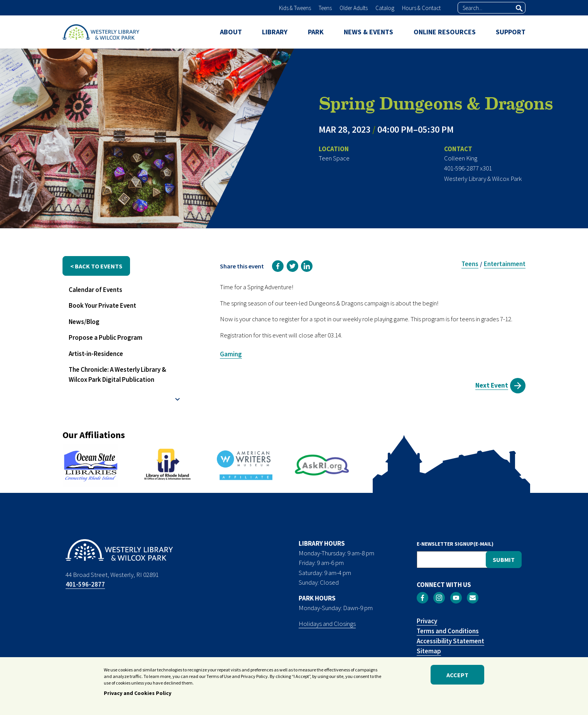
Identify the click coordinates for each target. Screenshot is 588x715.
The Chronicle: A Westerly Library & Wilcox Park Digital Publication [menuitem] (117, 374)
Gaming (231, 354)
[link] (278, 266)
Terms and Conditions (448, 631)
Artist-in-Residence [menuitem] (96, 354)
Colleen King (461, 158)
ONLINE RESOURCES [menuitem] (445, 32)
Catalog (385, 8)
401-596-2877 (85, 584)
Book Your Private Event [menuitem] (102, 305)
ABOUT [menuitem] (231, 32)
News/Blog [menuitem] (84, 322)
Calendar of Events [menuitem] (95, 290)
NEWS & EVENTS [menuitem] (368, 32)
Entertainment (505, 264)
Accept (457, 675)
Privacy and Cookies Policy (138, 693)
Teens (325, 8)
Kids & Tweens (295, 8)
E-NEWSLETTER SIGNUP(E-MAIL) (455, 544)
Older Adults (354, 8)
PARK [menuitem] (316, 32)
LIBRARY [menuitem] (275, 32)
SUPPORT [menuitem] (511, 32)
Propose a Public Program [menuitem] (106, 337)
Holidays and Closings (327, 624)
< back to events (96, 266)
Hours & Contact (421, 8)
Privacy (427, 621)
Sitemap (429, 651)
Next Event (492, 385)
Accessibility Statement (450, 641)
